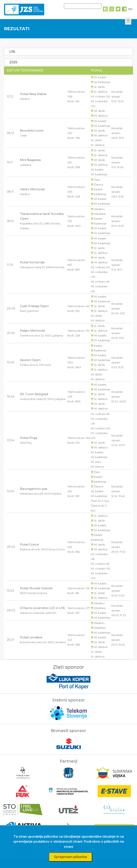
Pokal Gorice (29, 544)
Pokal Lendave (31, 637)
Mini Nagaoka (30, 160)
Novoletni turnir (32, 130)
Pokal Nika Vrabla (33, 94)
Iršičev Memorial (32, 189)
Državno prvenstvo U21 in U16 (42, 608)
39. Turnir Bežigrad (34, 394)
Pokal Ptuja (28, 438)
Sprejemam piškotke (70, 857)
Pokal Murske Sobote (36, 588)
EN (130, 9)
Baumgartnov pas (34, 489)
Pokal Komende (32, 262)
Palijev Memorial (32, 331)
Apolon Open (30, 360)
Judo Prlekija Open (34, 306)
